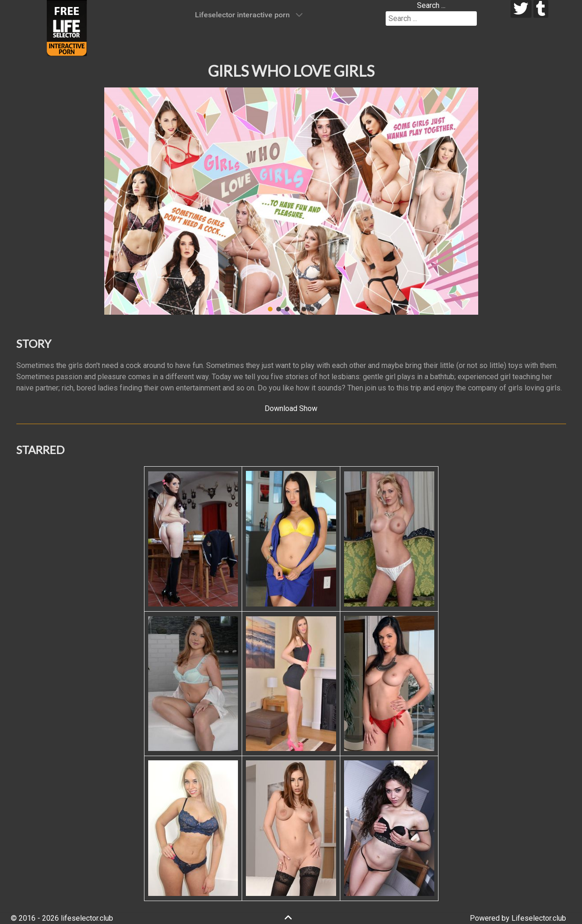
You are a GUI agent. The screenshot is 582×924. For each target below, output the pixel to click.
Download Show (291, 408)
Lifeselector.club (539, 918)
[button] (119, 201)
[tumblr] (541, 9)
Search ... (431, 5)
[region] (291, 201)
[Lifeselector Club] (67, 27)
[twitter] (521, 9)
